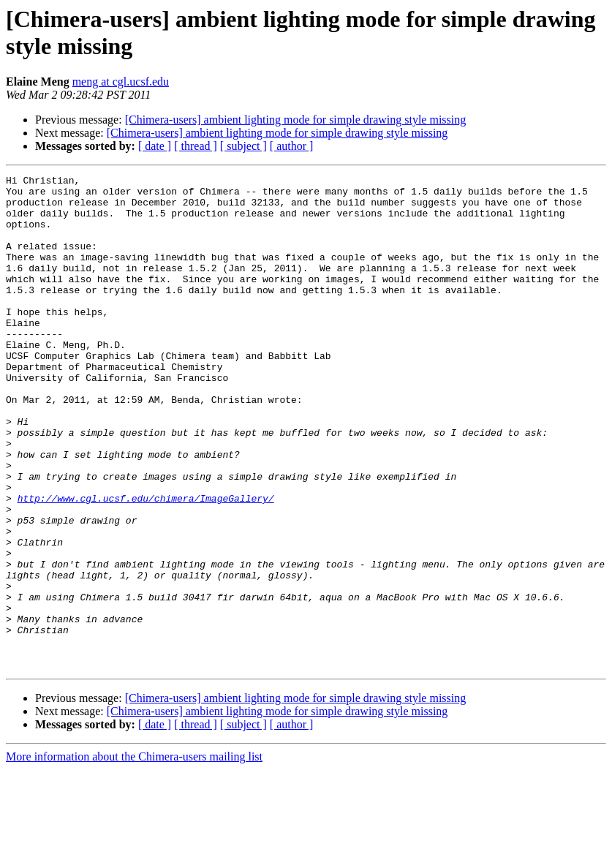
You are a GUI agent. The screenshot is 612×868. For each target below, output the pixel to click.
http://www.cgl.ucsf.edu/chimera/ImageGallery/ (146, 564)
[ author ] (292, 146)
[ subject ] (243, 146)
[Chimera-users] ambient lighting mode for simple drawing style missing (296, 120)
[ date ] (155, 146)
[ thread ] (196, 146)
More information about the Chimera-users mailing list (134, 855)
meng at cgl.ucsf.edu (121, 82)
